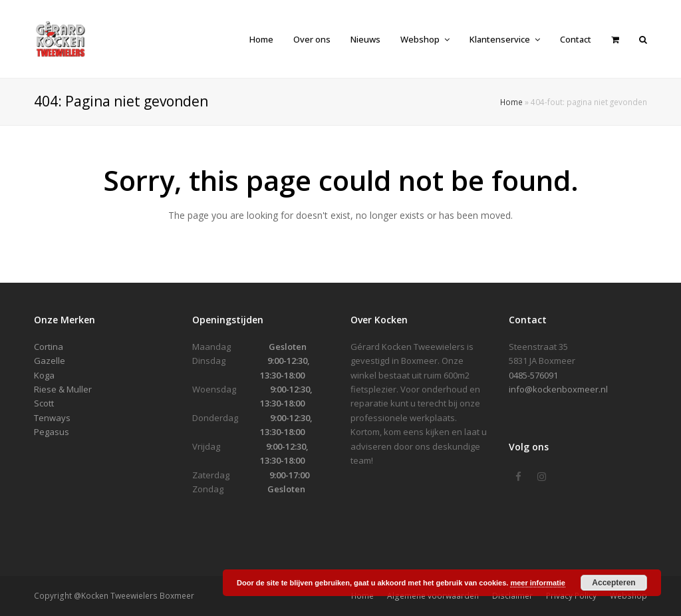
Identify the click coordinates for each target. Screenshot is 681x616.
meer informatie (538, 583)
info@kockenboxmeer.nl (558, 389)
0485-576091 (533, 375)
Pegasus (52, 432)
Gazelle (50, 361)
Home (511, 102)
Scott (44, 403)
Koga (44, 375)
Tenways (52, 418)
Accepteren (613, 583)
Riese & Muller (63, 389)
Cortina (49, 347)
